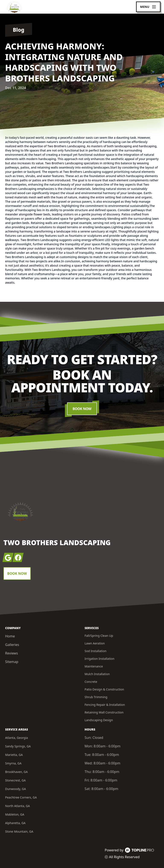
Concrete (91, 682)
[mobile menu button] (148, 7)
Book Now (82, 409)
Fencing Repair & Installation (105, 705)
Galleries (12, 645)
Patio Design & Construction (104, 689)
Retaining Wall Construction (104, 712)
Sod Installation (95, 651)
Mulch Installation (97, 674)
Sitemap (12, 662)
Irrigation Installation (100, 659)
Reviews (12, 653)
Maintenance (94, 666)
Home (10, 636)
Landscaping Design (99, 720)
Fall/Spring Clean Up (99, 636)
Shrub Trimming (96, 697)
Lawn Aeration (95, 643)
